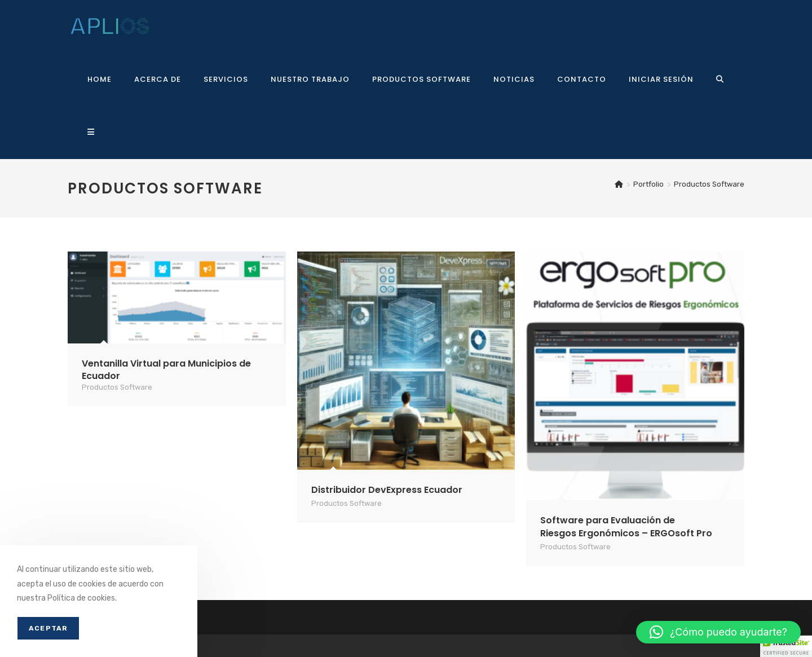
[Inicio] (619, 184)
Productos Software (709, 184)
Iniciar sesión (661, 79)
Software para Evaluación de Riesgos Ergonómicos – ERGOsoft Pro (626, 526)
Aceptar (48, 628)
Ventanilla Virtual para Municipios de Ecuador (166, 370)
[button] (718, 632)
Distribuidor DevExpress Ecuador (387, 490)
